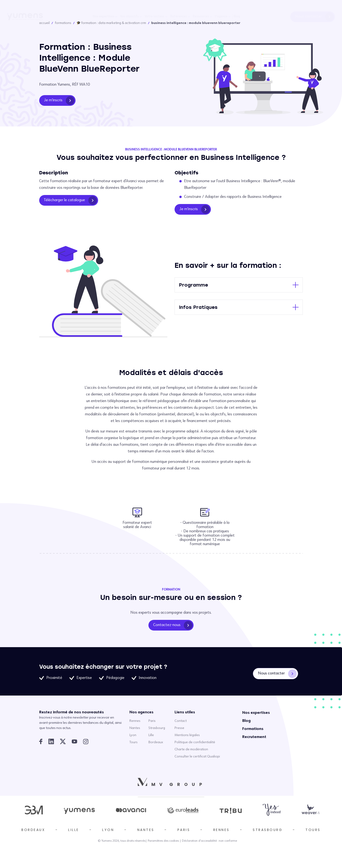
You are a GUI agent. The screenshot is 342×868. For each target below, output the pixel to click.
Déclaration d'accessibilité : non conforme (209, 841)
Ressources (201, 16)
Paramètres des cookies (163, 841)
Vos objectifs (129, 16)
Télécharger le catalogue (70, 200)
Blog (237, 16)
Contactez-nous (173, 625)
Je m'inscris (59, 101)
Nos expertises (104, 16)
